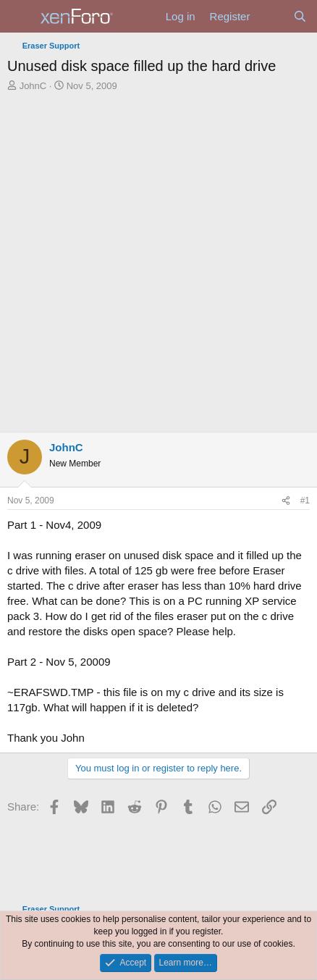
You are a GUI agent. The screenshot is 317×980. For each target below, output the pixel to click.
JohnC (33, 86)
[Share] (286, 501)
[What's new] (271, 16)
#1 (305, 501)
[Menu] (20, 17)
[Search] (300, 16)
